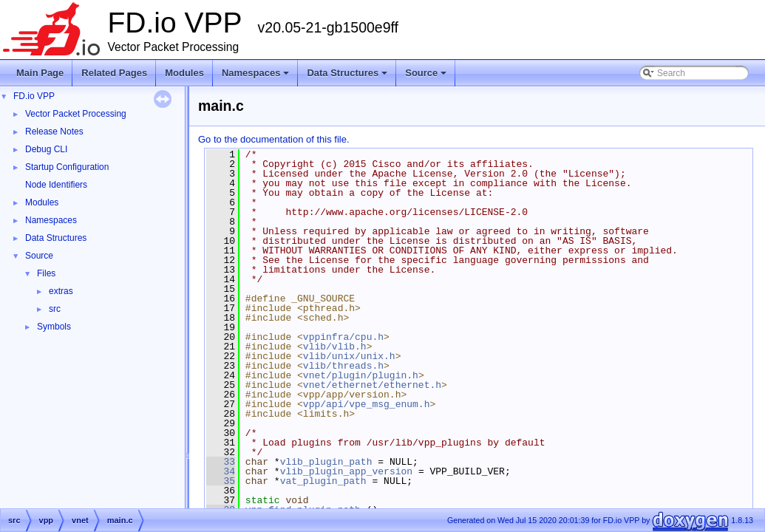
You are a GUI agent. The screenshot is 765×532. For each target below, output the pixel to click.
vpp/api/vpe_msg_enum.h (367, 404)
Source (427, 77)
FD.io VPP (34, 96)
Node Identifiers (56, 185)
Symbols (54, 327)
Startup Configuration (67, 167)
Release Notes (54, 132)
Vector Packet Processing (76, 114)
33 (221, 462)
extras (61, 291)
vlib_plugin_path (326, 462)
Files (46, 273)
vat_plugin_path (323, 481)
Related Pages (114, 73)
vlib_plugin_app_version (346, 471)
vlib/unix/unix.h (349, 356)
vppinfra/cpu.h (343, 337)
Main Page (40, 73)
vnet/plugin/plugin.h (361, 375)
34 (221, 471)
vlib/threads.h (343, 366)
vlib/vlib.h (335, 347)
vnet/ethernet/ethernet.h (372, 385)
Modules (184, 73)
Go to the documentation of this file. (274, 139)
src (55, 309)
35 (221, 481)
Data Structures (348, 77)
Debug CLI (46, 149)
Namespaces (257, 77)
